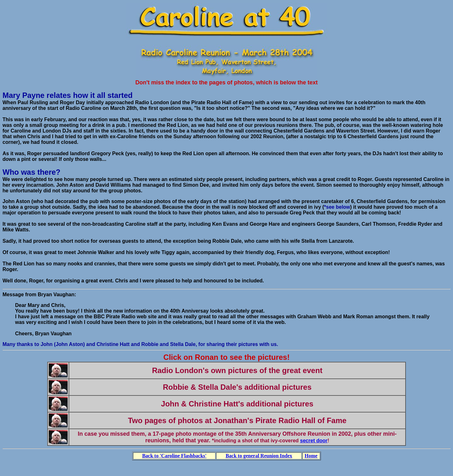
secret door (314, 441)
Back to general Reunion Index (259, 456)
